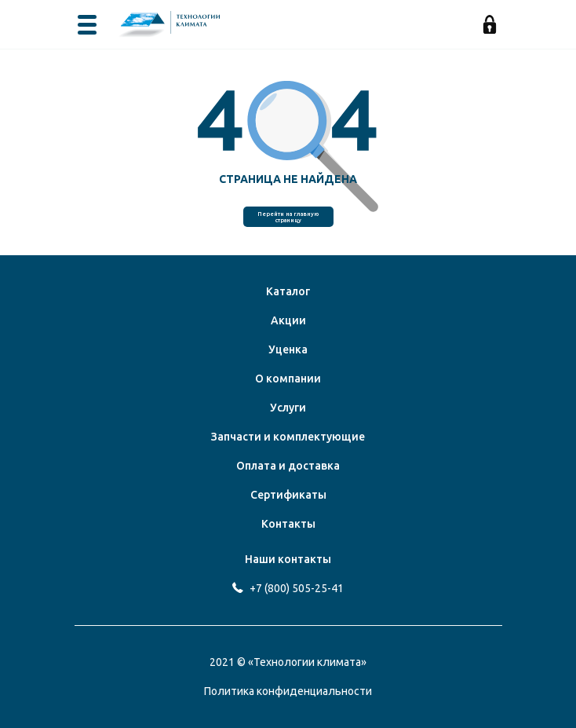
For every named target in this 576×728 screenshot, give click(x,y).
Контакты (288, 524)
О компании (288, 379)
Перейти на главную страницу (288, 217)
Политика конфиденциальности (288, 691)
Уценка (288, 349)
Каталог (288, 291)
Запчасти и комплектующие (288, 437)
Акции (288, 320)
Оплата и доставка (288, 466)
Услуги (288, 408)
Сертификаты (288, 495)
